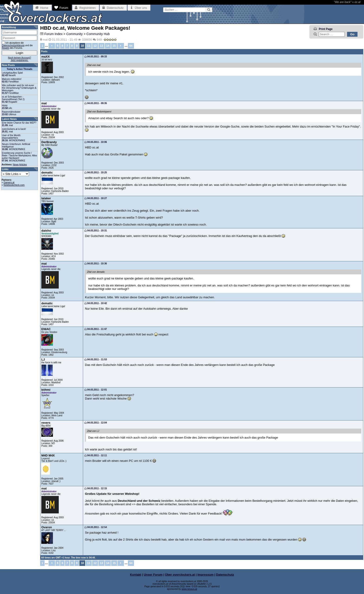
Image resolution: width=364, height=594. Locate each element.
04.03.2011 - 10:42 (96, 303)
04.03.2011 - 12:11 (96, 455)
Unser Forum (153, 575)
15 (114, 46)
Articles (23, 165)
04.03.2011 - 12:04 (96, 423)
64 (131, 46)
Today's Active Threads (20, 69)
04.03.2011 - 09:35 (96, 103)
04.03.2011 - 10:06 (96, 142)
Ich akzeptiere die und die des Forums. (17, 45)
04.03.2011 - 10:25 (96, 172)
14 (108, 46)
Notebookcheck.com (14, 185)
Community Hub (98, 34)
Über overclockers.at (180, 575)
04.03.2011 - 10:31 (96, 231)
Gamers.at (9, 182)
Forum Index (54, 34)
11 (89, 46)
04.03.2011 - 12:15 (96, 488)
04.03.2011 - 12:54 (96, 527)
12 (95, 46)
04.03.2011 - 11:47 (96, 329)
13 (101, 46)
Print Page (326, 29)
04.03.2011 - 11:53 (96, 359)
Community (74, 34)
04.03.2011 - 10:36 (96, 264)
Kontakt (136, 575)
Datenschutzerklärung (13, 45)
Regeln (6, 48)
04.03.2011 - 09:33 (96, 57)
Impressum (206, 575)
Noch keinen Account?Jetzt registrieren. (19, 59)
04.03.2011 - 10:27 (96, 198)
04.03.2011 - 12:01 (96, 390)
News (16, 165)
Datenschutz (225, 575)
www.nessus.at (189, 589)
